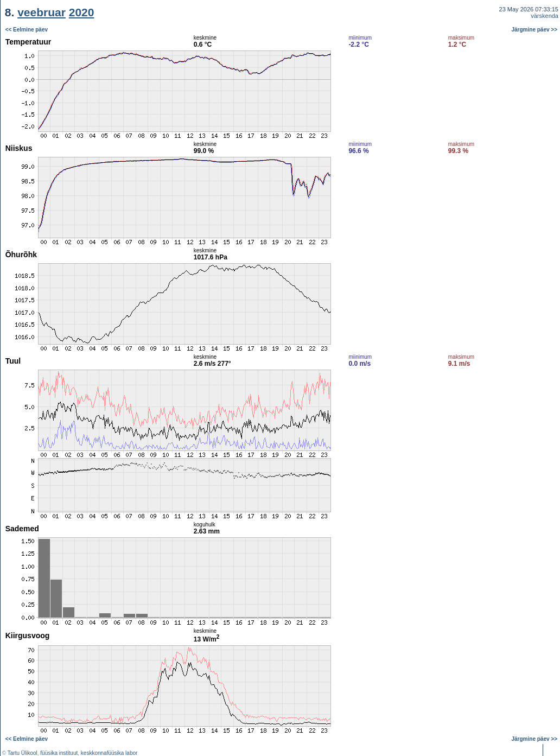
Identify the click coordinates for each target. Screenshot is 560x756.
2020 (82, 12)
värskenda (545, 16)
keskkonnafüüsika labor (109, 753)
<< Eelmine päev (27, 30)
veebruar (42, 12)
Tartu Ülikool (23, 753)
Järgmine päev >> (535, 30)
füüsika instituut (59, 753)
